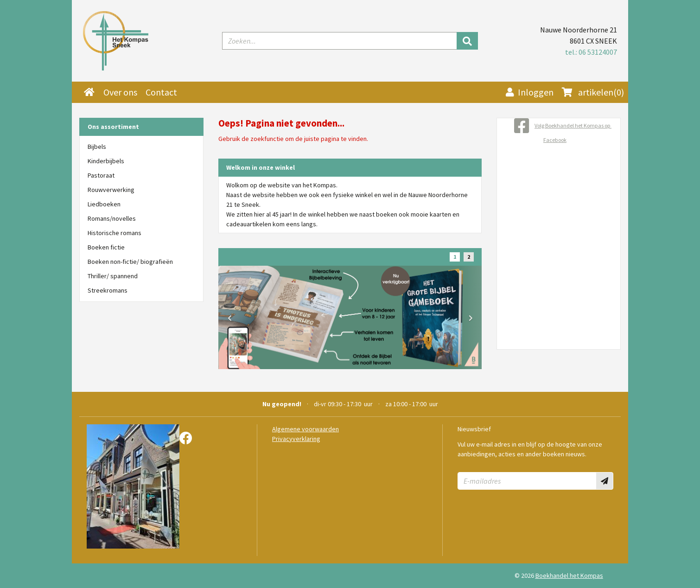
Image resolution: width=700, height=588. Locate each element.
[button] (229, 318)
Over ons (120, 92)
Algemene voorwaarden (305, 429)
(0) (593, 92)
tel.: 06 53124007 (591, 52)
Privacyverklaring (296, 439)
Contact (161, 92)
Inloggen (530, 92)
